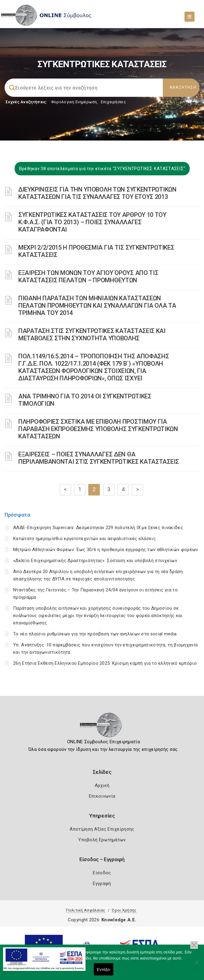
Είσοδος (102, 873)
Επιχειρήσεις (113, 102)
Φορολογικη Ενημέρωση (74, 102)
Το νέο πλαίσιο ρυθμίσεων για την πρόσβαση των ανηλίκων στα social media (95, 634)
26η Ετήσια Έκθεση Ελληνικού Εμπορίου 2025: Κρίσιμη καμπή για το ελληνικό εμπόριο (105, 663)
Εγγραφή (102, 883)
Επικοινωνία (102, 796)
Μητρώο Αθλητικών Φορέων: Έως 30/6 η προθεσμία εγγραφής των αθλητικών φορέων (106, 550)
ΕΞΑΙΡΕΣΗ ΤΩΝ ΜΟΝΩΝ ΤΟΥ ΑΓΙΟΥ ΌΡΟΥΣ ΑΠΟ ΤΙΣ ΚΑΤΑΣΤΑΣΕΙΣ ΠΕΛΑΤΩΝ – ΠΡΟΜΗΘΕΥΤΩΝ (88, 276)
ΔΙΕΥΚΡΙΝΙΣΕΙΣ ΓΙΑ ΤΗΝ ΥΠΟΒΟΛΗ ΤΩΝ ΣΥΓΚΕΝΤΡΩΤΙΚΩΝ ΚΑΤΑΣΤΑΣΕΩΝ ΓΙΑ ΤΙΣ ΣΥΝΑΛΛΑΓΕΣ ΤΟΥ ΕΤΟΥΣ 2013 (97, 193)
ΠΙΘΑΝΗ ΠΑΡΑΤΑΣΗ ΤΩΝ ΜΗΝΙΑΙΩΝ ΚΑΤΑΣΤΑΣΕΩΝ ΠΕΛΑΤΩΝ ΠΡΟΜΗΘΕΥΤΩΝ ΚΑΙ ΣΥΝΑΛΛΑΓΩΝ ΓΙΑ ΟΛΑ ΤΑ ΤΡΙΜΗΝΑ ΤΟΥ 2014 (97, 305)
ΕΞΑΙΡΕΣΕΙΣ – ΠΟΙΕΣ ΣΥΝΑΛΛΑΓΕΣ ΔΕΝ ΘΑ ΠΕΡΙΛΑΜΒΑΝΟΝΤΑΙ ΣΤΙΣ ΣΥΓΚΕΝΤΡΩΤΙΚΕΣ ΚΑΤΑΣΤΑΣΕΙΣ (99, 458)
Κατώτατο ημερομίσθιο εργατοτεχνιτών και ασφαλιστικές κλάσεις (84, 539)
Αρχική (102, 785)
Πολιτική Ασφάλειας (86, 910)
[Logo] (102, 727)
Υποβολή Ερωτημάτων (102, 840)
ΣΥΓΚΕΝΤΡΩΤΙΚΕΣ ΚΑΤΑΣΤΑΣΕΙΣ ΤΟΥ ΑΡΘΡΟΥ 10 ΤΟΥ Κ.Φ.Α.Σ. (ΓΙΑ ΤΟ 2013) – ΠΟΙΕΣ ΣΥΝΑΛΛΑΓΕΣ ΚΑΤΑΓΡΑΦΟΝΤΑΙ (92, 222)
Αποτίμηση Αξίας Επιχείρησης (102, 829)
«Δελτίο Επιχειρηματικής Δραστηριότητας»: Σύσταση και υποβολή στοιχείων (95, 561)
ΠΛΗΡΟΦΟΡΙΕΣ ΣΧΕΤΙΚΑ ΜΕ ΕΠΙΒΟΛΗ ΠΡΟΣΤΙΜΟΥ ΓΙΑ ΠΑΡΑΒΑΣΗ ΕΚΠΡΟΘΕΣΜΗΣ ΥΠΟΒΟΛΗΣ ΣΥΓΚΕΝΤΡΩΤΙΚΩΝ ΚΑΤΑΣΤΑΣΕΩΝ (98, 429)
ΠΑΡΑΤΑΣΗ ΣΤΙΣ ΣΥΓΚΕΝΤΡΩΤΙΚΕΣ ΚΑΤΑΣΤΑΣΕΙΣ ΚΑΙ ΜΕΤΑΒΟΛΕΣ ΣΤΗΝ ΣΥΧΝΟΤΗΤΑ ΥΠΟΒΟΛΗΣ (92, 335)
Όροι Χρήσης (124, 910)
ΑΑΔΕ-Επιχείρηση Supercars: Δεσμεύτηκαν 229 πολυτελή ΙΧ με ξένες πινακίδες (98, 528)
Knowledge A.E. (119, 920)
